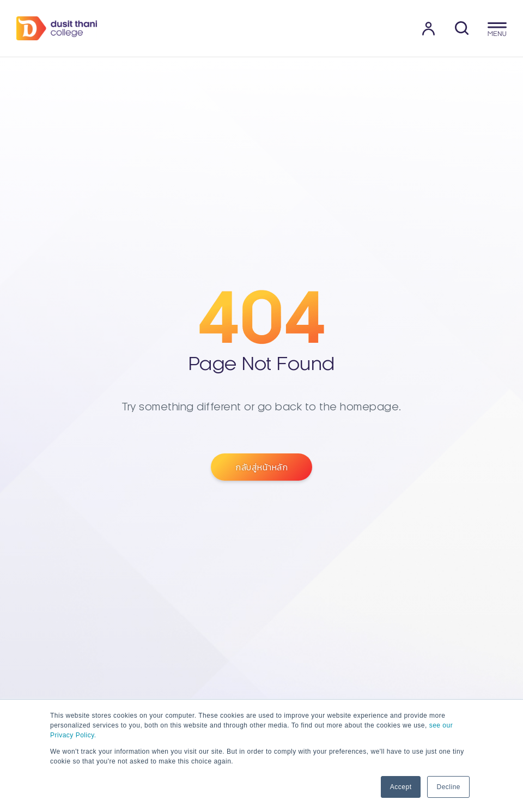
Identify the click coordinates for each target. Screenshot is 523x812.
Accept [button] (401, 787)
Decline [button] (448, 787)
